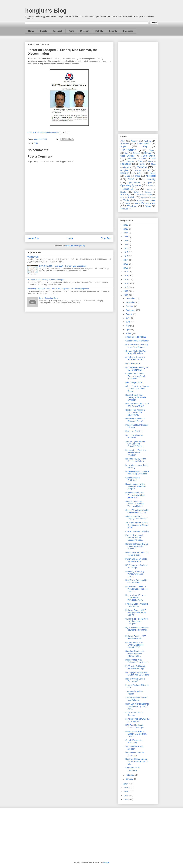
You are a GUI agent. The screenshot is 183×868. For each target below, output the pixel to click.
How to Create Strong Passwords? (135, 680)
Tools (126, 200)
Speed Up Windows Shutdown (134, 436)
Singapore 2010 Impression (132, 769)
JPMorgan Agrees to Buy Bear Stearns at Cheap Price (137, 525)
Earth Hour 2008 (133, 364)
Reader (123, 192)
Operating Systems (131, 185)
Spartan (144, 198)
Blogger (152, 150)
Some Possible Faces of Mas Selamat (136, 699)
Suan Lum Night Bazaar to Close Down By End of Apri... (137, 706)
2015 (126, 268)
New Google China (134, 382)
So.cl (122, 198)
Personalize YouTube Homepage (135, 754)
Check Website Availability (137, 531)
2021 (126, 244)
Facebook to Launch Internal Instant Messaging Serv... (134, 538)
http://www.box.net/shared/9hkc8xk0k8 (43, 133)
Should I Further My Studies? (134, 748)
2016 (126, 264)
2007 (126, 784)
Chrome (148, 153)
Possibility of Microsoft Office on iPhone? (135, 420)
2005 (126, 792)
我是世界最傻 (33, 257)
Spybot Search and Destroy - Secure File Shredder (136, 397)
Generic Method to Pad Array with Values (136, 352)
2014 (126, 272)
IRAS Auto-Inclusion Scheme (134, 714)
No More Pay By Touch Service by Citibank (136, 460)
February (130, 775)
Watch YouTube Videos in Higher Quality (137, 554)
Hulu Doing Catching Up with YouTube (136, 581)
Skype (149, 195)
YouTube (124, 209)
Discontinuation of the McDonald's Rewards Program (136, 486)
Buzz (127, 153)
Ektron (150, 161)
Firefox (142, 164)
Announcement (144, 144)
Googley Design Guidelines (133, 479)
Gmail (126, 167)
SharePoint (140, 195)
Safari (136, 192)
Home (31, 31)
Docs (153, 159)
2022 (126, 240)
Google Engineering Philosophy (134, 741)
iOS (139, 173)
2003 (126, 799)
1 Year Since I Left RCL (136, 337)
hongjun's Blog (46, 11)
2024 (126, 233)
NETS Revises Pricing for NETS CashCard (137, 369)
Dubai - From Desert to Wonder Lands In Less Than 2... (136, 589)
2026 (126, 225)
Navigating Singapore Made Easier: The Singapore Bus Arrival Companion (58, 289)
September (131, 310)
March (129, 333)
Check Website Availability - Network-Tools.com (137, 511)
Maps (138, 176)
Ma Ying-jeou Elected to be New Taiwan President (136, 453)
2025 (126, 229)
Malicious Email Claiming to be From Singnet (46, 280)
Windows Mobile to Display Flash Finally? (136, 518)
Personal (127, 189)
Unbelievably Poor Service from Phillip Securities (137, 473)
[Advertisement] (138, 86)
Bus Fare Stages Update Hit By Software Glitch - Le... (137, 761)
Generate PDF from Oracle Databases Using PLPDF (134, 645)
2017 (126, 260)
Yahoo (148, 206)
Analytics (148, 141)
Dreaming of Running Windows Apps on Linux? (135, 574)
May (128, 326)
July (128, 318)
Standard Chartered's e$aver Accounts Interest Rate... (135, 654)
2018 (126, 256)
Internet (124, 173)
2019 (126, 252)
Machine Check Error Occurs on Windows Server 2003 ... (135, 495)
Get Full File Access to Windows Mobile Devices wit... (135, 412)
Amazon (134, 141)
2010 (126, 287)
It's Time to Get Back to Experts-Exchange (136, 667)
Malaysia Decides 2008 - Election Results (136, 637)
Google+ (124, 170)
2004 (126, 796)
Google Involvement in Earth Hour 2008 (135, 359)
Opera (149, 183)
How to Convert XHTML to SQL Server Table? (137, 405)
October (130, 306)
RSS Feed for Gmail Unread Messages (135, 726)
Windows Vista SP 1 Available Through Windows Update (134, 504)
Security (113, 31)
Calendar (136, 153)
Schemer (148, 192)
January (130, 779)
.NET (123, 141)
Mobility (99, 31)
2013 (126, 276)
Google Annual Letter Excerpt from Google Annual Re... (136, 376)
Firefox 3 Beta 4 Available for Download (137, 605)
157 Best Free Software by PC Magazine (137, 720)
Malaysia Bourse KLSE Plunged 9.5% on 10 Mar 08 (136, 613)
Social (131, 197)
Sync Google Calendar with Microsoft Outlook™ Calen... (135, 444)
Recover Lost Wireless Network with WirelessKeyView (135, 598)
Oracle (151, 186)
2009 (126, 291)
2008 (126, 295)
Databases (128, 31)
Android (125, 144)
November (131, 302)
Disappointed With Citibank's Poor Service (137, 661)
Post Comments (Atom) (75, 246)
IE (149, 170)
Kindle (153, 173)
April (128, 330)
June (128, 322)
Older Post (106, 238)
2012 (126, 279)
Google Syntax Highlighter (137, 341)
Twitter (153, 200)
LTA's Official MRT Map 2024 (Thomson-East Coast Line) (63, 266)
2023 (126, 237)
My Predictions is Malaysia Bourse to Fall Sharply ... (137, 630)
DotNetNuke (129, 161)
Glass (153, 164)
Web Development (145, 203)
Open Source (134, 183)
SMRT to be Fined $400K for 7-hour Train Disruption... (137, 621)
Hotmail (138, 171)
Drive (140, 161)
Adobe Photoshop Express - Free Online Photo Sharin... (137, 389)
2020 (126, 248)
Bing (145, 147)
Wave (128, 203)
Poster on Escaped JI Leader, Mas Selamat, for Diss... (136, 734)
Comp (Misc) (148, 156)
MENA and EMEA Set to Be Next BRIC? (136, 560)
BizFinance (128, 150)
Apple (71, 31)
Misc (36, 143)
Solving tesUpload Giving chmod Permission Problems (137, 546)
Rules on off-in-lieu (134, 431)
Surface (153, 198)
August (129, 314)
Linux (127, 176)
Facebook (58, 31)
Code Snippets (127, 156)
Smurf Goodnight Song (49, 298)
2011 (126, 283)
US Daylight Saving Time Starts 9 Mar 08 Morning (137, 674)
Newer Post (33, 238)
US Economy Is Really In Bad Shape (136, 566)
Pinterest (149, 189)
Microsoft (85, 31)
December (131, 298)
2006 (126, 788)
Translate (141, 201)
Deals (144, 159)
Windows (132, 206)
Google (43, 31)
